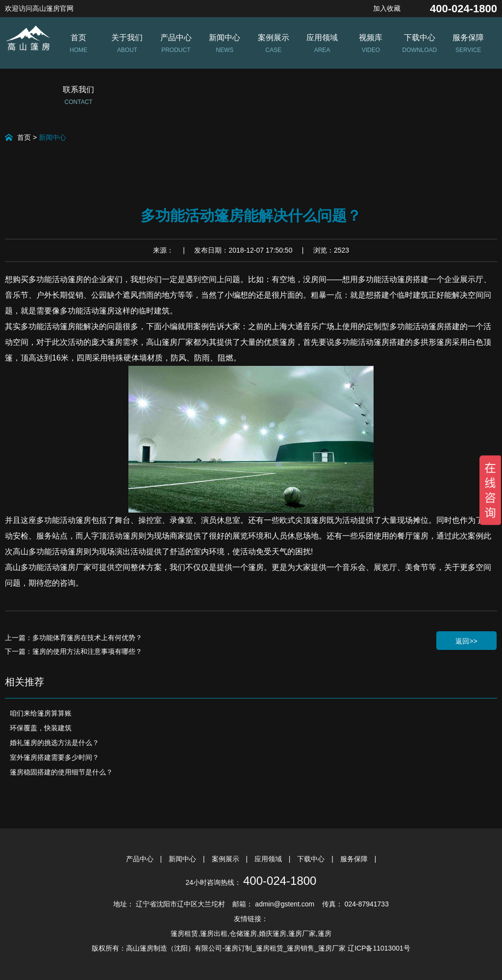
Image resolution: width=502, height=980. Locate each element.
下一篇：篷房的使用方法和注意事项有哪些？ (74, 651)
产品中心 (141, 859)
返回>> (466, 641)
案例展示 (226, 859)
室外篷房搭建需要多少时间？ (54, 757)
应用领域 (269, 859)
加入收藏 (387, 8)
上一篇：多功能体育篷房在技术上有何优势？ (74, 638)
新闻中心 (52, 137)
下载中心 (312, 859)
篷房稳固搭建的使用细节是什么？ (61, 772)
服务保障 (355, 859)
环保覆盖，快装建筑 (41, 728)
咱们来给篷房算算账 (41, 713)
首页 (24, 137)
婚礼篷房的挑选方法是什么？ (54, 743)
